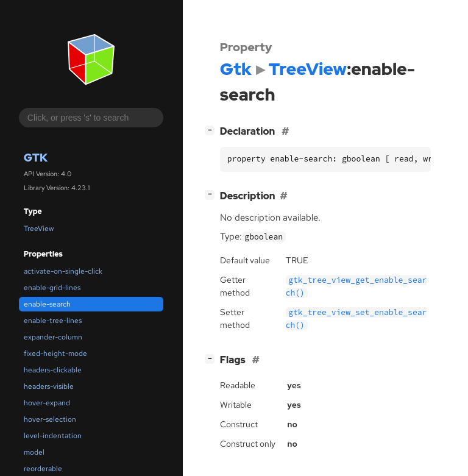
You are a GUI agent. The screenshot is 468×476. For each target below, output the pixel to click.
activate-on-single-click (63, 271)
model (34, 452)
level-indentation (53, 436)
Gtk (36, 158)
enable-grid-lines (52, 288)
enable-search (47, 304)
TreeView (39, 229)
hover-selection (50, 419)
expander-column (53, 337)
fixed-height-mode (55, 353)
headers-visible (49, 386)
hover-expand (47, 403)
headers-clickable (53, 370)
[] (212, 130)
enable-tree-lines (53, 321)
